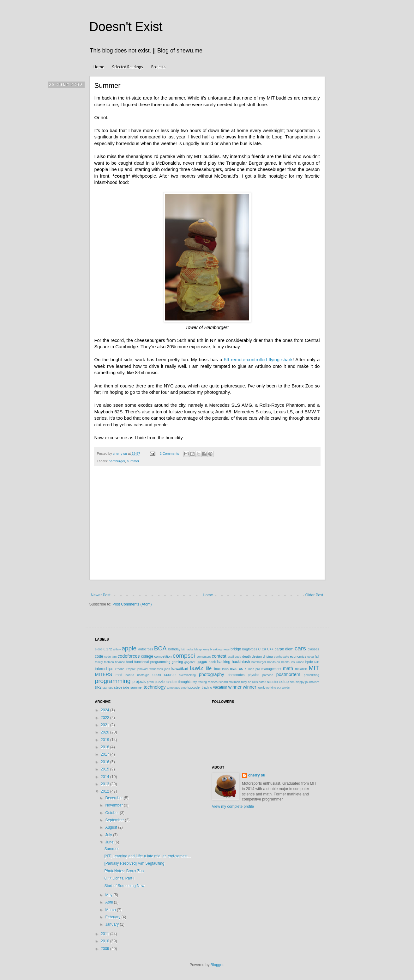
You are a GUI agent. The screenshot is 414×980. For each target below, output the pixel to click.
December (114, 798)
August (112, 827)
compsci (184, 656)
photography (212, 674)
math (288, 668)
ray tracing (200, 682)
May (109, 895)
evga (311, 657)
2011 (105, 934)
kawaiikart (180, 669)
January (112, 924)
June (110, 842)
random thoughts (179, 682)
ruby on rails (249, 682)
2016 (105, 762)
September (115, 820)
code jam (110, 657)
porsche (268, 675)
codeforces (129, 656)
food (130, 662)
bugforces (250, 649)
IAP (317, 662)
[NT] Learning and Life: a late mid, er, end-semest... (147, 856)
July (109, 835)
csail (231, 657)
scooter (273, 682)
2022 (105, 718)
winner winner (242, 687)
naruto (130, 675)
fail (317, 656)
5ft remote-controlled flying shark (258, 360)
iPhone (120, 669)
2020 (105, 732)
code (99, 656)
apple (129, 648)
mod (119, 675)
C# (264, 649)
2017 (105, 754)
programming (113, 681)
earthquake (281, 657)
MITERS (104, 674)
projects (139, 682)
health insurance (293, 662)
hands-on (274, 662)
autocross (146, 649)
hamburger (117, 461)
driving (268, 656)
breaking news (220, 649)
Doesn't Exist (126, 27)
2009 (105, 949)
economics (298, 656)
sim (292, 682)
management (271, 669)
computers (204, 657)
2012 (105, 791)
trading (207, 687)
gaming (177, 662)
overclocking (187, 675)
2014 (105, 777)
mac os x (238, 669)
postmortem (288, 674)
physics (254, 675)
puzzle (160, 682)
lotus (225, 669)
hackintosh (241, 662)
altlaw (117, 649)
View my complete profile (233, 807)
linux (217, 669)
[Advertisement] (207, 533)
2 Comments (169, 453)
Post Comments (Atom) (132, 604)
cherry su (257, 775)
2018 (105, 747)
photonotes (236, 675)
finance (120, 662)
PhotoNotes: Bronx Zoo (124, 871)
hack (212, 662)
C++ (270, 649)
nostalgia (143, 675)
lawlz (197, 668)
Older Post (314, 595)
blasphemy (202, 649)
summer (133, 461)
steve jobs (122, 687)
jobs (167, 669)
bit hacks (188, 649)
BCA (160, 648)
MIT (314, 668)
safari (262, 682)
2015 (105, 769)
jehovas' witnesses (150, 669)
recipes (213, 682)
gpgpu (202, 662)
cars (300, 648)
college (147, 656)
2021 (105, 725)
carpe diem (284, 649)
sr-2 (98, 687)
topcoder (194, 687)
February (113, 917)
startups (108, 688)
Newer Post (101, 595)
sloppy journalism (307, 682)
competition (163, 656)
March (111, 910)
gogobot (190, 662)
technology (155, 687)
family (99, 662)
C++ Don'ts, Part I (119, 878)
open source (164, 675)
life (209, 668)
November (114, 805)
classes (314, 649)
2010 (105, 941)
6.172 (108, 649)
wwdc (286, 688)
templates (174, 688)
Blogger (217, 965)
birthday (174, 649)
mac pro (254, 669)
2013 (105, 784)
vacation (220, 687)
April (109, 902)
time (184, 688)
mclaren (301, 669)
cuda (238, 657)
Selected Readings (128, 67)
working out (273, 688)
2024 (105, 710)
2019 (105, 740)
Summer (111, 849)
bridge (236, 649)
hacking (224, 662)
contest (219, 656)
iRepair (131, 669)
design (257, 656)
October (112, 813)
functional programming (152, 662)
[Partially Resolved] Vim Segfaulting (134, 863)
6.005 (99, 649)
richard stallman (229, 682)
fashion (109, 662)
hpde (309, 662)
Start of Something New (124, 886)
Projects (158, 67)
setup (284, 682)
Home (99, 67)
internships (104, 669)
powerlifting (312, 675)
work (261, 687)
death (246, 656)
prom (150, 682)
